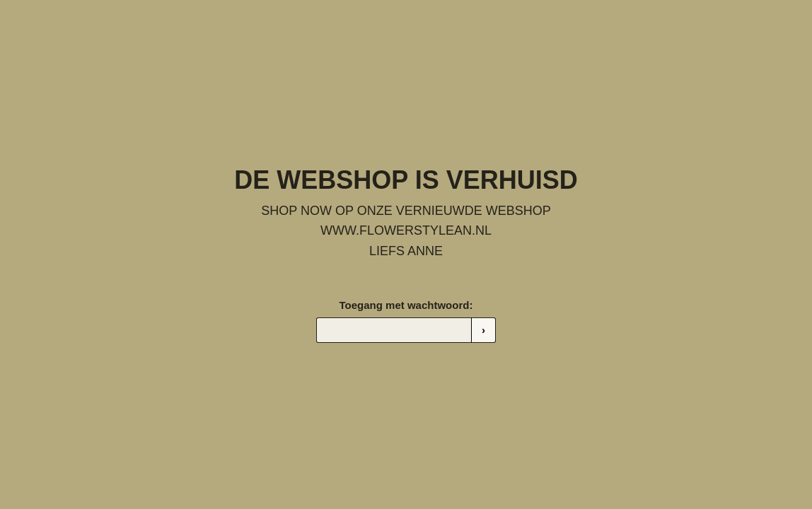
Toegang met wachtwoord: (406, 305)
